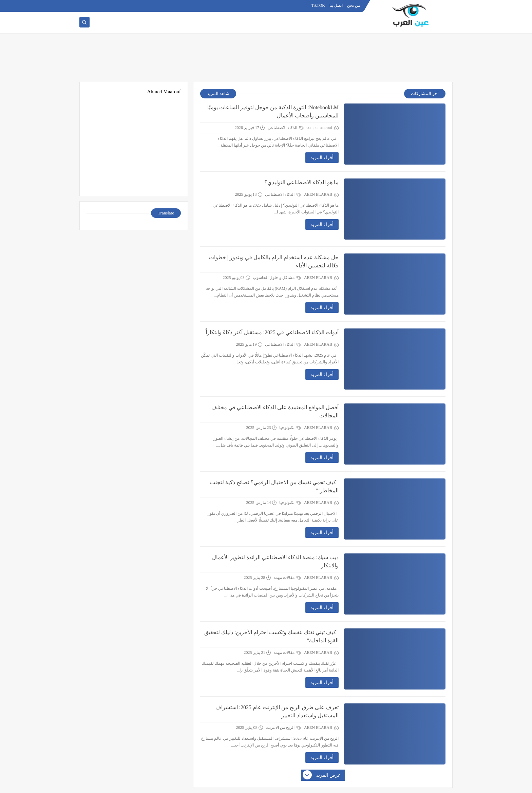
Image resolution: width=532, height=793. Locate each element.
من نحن (354, 5)
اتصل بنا (336, 5)
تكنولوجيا (290, 428)
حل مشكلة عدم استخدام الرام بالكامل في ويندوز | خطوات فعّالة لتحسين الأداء (274, 261)
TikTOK (318, 5)
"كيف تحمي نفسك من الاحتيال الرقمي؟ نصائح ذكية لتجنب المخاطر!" (274, 486)
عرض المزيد (322, 775)
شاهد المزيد (218, 93)
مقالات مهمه (287, 578)
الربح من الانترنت (283, 728)
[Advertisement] (266, 60)
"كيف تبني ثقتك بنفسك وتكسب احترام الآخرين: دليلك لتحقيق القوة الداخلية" (271, 636)
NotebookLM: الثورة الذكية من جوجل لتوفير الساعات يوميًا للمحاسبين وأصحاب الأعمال (273, 111)
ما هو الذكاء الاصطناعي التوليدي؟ (301, 182)
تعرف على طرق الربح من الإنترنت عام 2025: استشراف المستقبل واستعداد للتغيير (277, 711)
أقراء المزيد (322, 158)
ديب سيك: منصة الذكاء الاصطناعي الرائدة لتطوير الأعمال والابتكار (275, 561)
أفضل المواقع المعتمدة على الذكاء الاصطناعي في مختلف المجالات (275, 411)
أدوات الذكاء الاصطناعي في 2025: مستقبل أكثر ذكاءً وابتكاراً (272, 332)
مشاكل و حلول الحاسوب (277, 278)
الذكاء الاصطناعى (286, 128)
